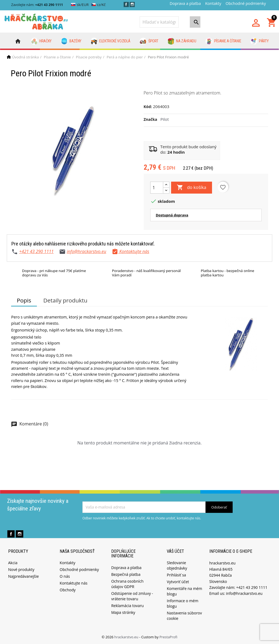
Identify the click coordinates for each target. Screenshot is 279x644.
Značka (150, 119)
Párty (260, 41)
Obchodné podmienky (246, 3)
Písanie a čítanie (223, 41)
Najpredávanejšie (23, 576)
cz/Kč (99, 5)
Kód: (148, 107)
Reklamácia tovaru (127, 606)
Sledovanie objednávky (177, 565)
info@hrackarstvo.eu (86, 251)
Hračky (41, 41)
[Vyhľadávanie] (159, 22)
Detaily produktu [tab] (65, 300)
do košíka (192, 188)
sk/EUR (80, 5)
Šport (149, 41)
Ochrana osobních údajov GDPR (127, 584)
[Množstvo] (157, 188)
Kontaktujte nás (73, 583)
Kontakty (213, 3)
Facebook (126, 4)
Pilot (165, 119)
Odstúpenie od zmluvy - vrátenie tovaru (132, 596)
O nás (65, 576)
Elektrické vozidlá (110, 41)
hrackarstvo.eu (127, 637)
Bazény (71, 41)
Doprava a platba (185, 3)
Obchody (68, 590)
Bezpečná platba (126, 574)
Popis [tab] (24, 300)
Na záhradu (182, 41)
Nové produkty (21, 569)
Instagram (132, 4)
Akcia (13, 563)
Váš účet (175, 551)
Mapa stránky (123, 612)
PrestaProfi (168, 637)
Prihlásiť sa (176, 575)
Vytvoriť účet (178, 582)
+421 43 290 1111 (36, 251)
